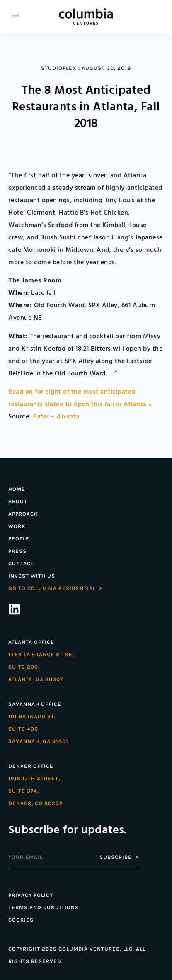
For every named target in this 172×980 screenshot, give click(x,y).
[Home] (86, 17)
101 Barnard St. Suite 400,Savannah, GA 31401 (38, 729)
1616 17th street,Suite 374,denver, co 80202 (36, 791)
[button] (16, 17)
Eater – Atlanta (56, 417)
